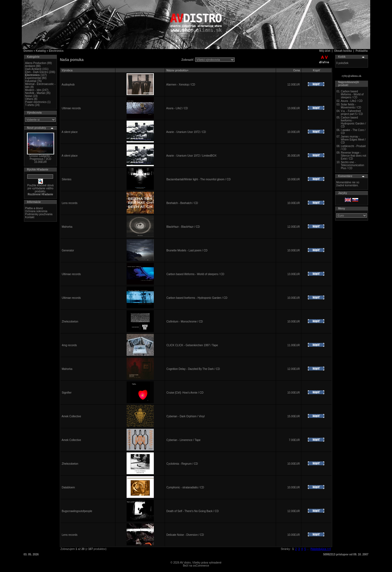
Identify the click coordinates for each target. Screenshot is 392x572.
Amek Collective (71, 416)
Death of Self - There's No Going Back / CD (192, 511)
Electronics (56, 51)
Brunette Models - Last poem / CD (187, 250)
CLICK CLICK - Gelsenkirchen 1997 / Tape (192, 345)
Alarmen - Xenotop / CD (181, 85)
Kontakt (30, 217)
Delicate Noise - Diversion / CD (185, 535)
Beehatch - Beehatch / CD (182, 203)
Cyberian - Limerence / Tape (183, 440)
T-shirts (30, 105)
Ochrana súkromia (36, 211)
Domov (28, 51)
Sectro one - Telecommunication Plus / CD (353, 165)
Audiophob (68, 85)
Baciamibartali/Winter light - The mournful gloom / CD (198, 179)
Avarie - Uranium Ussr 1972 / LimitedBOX (192, 156)
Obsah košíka (343, 51)
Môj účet (325, 51)
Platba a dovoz (34, 208)
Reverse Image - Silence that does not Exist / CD (353, 156)
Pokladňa (362, 51)
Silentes (67, 179)
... (308, 549)
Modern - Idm (33, 90)
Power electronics (36, 102)
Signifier (67, 393)
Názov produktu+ (177, 70)
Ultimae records (71, 108)
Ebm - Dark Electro (36, 72)
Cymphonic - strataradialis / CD (185, 487)
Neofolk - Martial (35, 93)
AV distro (185, 563)
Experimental (33, 78)
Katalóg (41, 51)
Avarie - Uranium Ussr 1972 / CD (186, 132)
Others (29, 99)
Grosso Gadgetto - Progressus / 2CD (40, 157)
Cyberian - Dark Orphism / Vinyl (185, 416)
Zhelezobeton (70, 322)
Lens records (70, 203)
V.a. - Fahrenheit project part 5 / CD (352, 112)
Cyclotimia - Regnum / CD (182, 464)
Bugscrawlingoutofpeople (77, 511)
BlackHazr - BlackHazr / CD (183, 227)
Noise (29, 96)
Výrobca (67, 70)
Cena (296, 70)
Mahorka (67, 227)
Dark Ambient (33, 69)
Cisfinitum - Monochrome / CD (185, 322)
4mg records (69, 345)
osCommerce (201, 566)
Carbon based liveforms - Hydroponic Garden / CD (197, 298)
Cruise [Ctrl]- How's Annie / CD (185, 393)
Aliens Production (36, 63)
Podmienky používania (39, 214)
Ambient (30, 66)
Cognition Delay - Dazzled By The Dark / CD (193, 369)
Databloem (68, 487)
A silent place (70, 132)
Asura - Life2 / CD (177, 108)
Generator (68, 250)
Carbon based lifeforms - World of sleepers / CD (195, 274)
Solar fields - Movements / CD (351, 106)
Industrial (31, 81)
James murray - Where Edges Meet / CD (353, 140)
